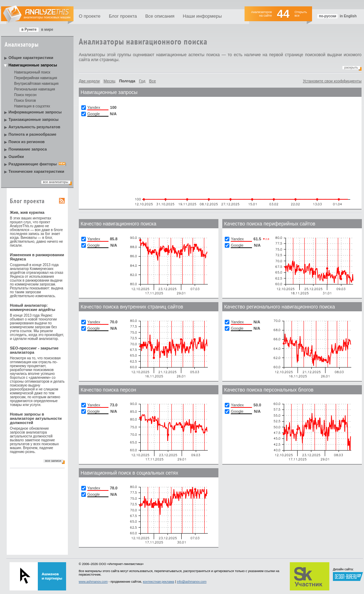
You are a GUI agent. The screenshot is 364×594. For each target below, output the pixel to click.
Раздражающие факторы (33, 164)
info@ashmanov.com (192, 582)
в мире (47, 30)
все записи (53, 461)
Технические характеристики (36, 171)
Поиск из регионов (27, 142)
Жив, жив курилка (27, 212)
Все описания (160, 16)
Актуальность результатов (34, 127)
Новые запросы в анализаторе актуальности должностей (36, 418)
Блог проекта (123, 16)
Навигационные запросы (33, 65)
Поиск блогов (25, 101)
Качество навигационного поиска (118, 224)
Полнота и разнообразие (32, 134)
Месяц (109, 81)
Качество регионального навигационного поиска (279, 307)
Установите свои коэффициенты (332, 81)
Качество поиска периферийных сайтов (270, 224)
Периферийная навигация (36, 78)
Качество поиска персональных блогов (269, 390)
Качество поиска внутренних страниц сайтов (132, 307)
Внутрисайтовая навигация (36, 84)
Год (142, 81)
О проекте (90, 16)
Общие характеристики (31, 58)
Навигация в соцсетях (32, 106)
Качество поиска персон (108, 390)
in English (348, 16)
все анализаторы (56, 182)
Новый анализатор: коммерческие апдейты (33, 307)
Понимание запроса (28, 149)
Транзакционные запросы (34, 119)
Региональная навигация (35, 89)
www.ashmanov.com (93, 582)
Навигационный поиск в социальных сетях (129, 473)
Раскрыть (351, 67)
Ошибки (16, 157)
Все (152, 81)
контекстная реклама (158, 582)
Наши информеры (202, 16)
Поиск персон (25, 95)
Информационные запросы (35, 112)
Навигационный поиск (32, 72)
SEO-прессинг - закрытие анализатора (34, 350)
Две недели (89, 81)
